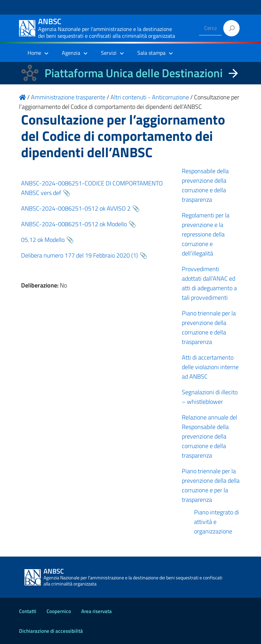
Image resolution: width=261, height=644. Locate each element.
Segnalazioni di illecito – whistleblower (210, 397)
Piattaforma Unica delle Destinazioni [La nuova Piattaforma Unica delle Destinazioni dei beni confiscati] (134, 73)
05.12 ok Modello (43, 240)
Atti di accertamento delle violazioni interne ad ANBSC (210, 367)
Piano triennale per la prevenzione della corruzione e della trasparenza (209, 327)
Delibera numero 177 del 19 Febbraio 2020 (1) (80, 255)
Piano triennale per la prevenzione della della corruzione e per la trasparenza (211, 485)
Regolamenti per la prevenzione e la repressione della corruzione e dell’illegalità (206, 234)
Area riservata (97, 611)
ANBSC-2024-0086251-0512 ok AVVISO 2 (76, 208)
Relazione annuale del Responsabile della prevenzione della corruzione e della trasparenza (210, 436)
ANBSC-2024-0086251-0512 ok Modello (74, 224)
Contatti (28, 611)
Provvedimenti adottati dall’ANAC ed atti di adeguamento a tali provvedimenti (209, 283)
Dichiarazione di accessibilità (51, 631)
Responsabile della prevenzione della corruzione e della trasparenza (205, 185)
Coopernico (59, 611)
